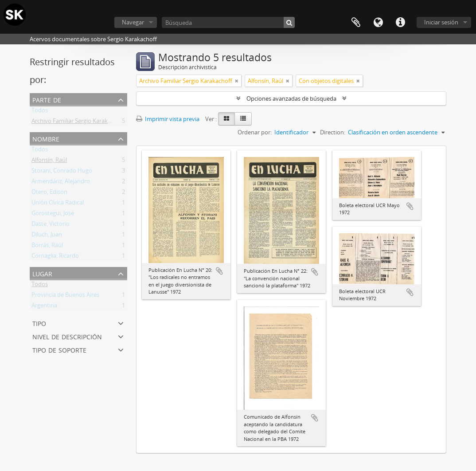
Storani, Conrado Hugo (62, 172)
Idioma (378, 23)
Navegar (133, 22)
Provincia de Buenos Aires (65, 296)
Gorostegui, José (53, 215)
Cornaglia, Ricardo (55, 257)
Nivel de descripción (67, 336)
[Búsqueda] (228, 22)
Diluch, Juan (47, 236)
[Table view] (243, 119)
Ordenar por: (255, 132)
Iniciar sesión (441, 22)
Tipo (39, 323)
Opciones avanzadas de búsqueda (291, 98)
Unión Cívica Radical (58, 204)
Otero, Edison (49, 193)
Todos (40, 112)
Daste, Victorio (51, 225)
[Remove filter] (237, 81)
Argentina (44, 307)
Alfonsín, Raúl (49, 161)
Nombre (46, 138)
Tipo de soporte (59, 349)
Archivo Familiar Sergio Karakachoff (78, 122)
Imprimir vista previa (168, 119)
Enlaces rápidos (400, 23)
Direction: (333, 132)
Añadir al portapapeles (219, 271)
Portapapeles (356, 23)
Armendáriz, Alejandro (61, 183)
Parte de (47, 99)
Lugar (42, 273)
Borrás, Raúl (47, 247)
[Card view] (226, 119)
